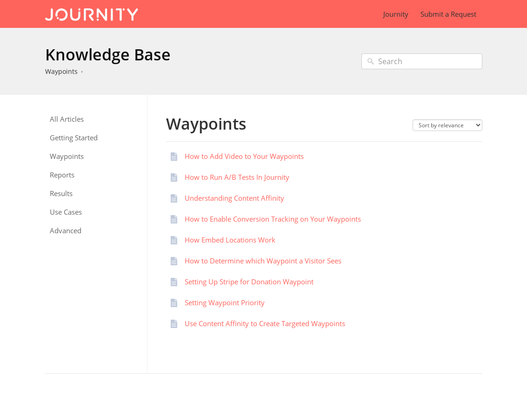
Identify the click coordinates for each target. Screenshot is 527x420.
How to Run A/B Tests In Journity (237, 177)
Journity (396, 14)
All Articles (67, 119)
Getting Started (74, 138)
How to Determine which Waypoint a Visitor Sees (263, 261)
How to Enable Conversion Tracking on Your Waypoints (273, 219)
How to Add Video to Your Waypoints (244, 156)
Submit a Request (448, 14)
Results (61, 194)
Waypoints (61, 71)
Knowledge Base (108, 54)
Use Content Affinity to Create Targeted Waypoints (265, 323)
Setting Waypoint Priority (225, 302)
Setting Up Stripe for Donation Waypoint (249, 282)
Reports (62, 175)
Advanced (66, 231)
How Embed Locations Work (230, 240)
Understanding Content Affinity (234, 198)
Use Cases (66, 212)
